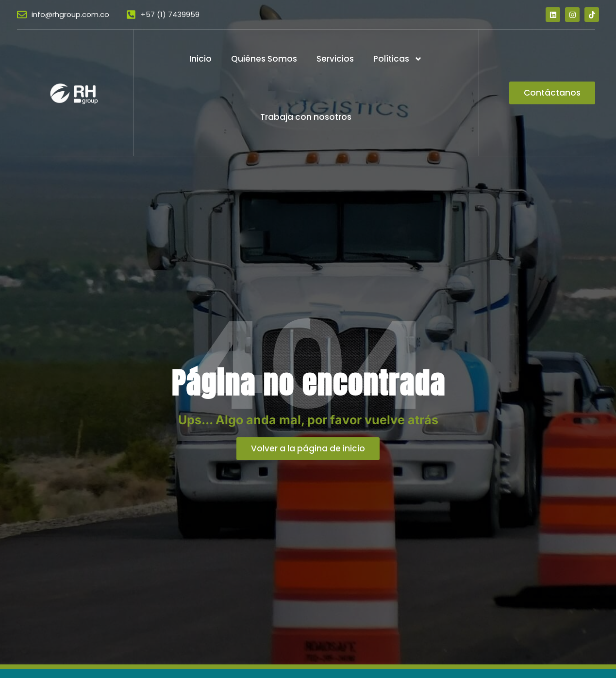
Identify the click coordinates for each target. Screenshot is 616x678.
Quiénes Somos (264, 59)
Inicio (200, 59)
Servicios (335, 59)
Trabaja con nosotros (306, 117)
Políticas (398, 59)
